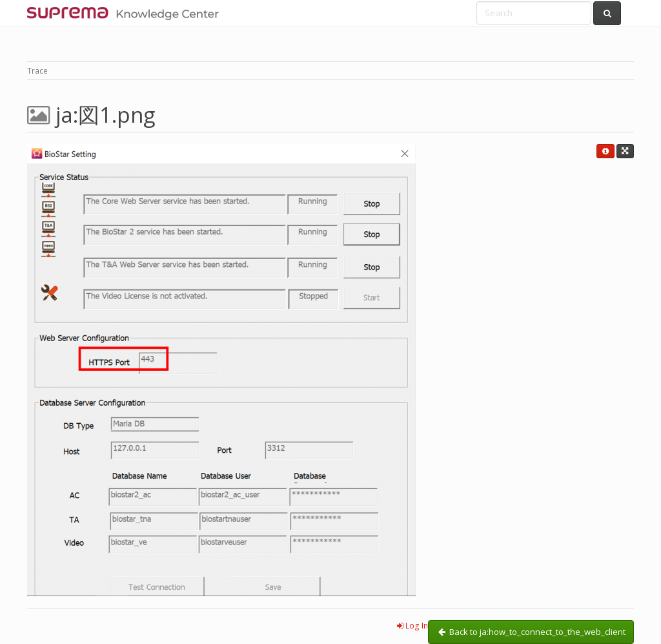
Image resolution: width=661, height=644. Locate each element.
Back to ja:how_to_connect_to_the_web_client (531, 632)
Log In (412, 626)
